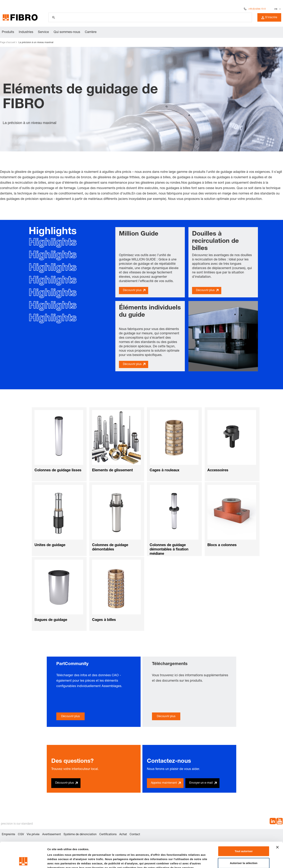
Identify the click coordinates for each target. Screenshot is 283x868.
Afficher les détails (59, 861)
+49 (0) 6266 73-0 (257, 9)
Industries (26, 32)
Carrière (91, 32)
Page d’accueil (8, 42)
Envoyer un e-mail (201, 783)
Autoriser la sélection (244, 839)
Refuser (244, 851)
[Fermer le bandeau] (277, 823)
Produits (8, 32)
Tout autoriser (244, 827)
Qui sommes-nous (67, 32)
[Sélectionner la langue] (277, 9)
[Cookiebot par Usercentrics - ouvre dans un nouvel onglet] (23, 861)
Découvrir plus (132, 291)
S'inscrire (269, 18)
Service (43, 32)
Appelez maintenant (164, 783)
